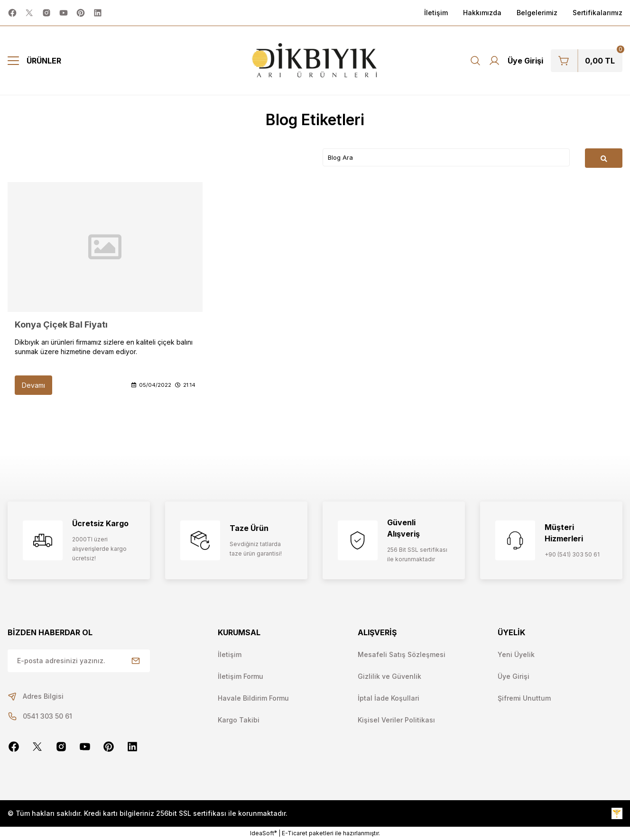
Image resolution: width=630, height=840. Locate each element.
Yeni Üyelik (516, 654)
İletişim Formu (241, 676)
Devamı (33, 385)
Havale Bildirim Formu (253, 698)
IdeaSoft (263, 833)
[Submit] (136, 661)
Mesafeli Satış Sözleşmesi (402, 654)
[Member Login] (516, 61)
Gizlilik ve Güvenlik (389, 676)
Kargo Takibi (239, 720)
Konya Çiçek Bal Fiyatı (61, 324)
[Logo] (315, 61)
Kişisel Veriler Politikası (396, 720)
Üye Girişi (514, 676)
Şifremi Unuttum (524, 698)
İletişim (230, 654)
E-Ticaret (295, 833)
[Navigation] (34, 61)
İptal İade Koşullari (389, 698)
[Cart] (587, 61)
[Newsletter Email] (79, 661)
